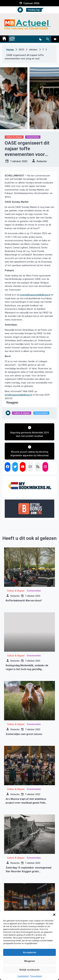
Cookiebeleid (23, 976)
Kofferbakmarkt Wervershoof (24, 601)
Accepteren (30, 952)
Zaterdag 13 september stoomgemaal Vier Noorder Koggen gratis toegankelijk (28, 871)
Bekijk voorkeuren (30, 970)
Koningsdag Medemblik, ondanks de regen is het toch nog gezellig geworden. (27, 669)
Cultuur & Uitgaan (14, 137)
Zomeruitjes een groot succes (24, 734)
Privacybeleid (36, 976)
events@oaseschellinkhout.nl (35, 295)
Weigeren (30, 961)
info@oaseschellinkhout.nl (18, 395)
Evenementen (33, 137)
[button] (54, 915)
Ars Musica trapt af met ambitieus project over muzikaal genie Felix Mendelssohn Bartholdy (26, 803)
